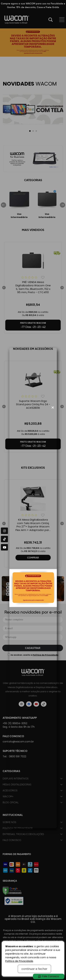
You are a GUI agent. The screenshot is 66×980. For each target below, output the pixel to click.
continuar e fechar (34, 969)
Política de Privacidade (19, 961)
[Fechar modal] (53, 408)
